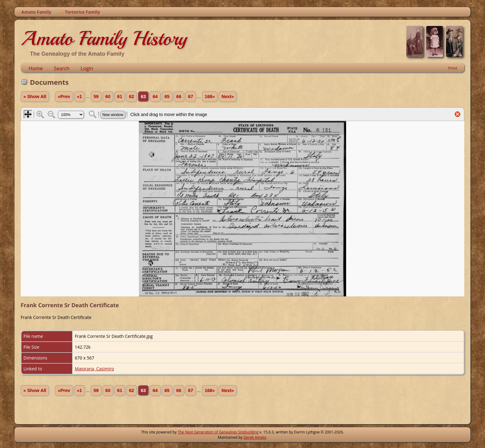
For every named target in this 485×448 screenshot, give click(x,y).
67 (191, 97)
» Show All (35, 97)
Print (453, 68)
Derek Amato (255, 437)
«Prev (64, 97)
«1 (79, 97)
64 (155, 97)
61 (120, 97)
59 (96, 97)
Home (36, 68)
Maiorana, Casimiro (94, 369)
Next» (228, 97)
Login (87, 68)
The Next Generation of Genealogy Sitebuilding (218, 432)
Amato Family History (104, 38)
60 (108, 97)
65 (167, 97)
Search (62, 68)
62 (131, 97)
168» (210, 97)
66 (179, 97)
